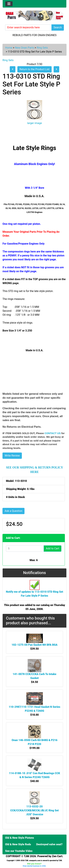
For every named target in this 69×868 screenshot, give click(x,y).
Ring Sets (42, 48)
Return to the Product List (34, 69)
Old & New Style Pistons (20, 838)
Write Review (12, 456)
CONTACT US (53, 433)
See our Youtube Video (19, 851)
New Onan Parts (24, 48)
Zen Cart (57, 856)
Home (9, 48)
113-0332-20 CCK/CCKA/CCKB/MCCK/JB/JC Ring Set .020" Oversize (34, 810)
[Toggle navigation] (9, 4)
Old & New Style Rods (18, 844)
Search (58, 27)
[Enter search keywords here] (28, 28)
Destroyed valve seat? (49, 844)
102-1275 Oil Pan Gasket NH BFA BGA (34, 645)
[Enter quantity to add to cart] (25, 549)
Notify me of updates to (35, 590)
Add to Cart (53, 548)
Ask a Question (13, 511)
